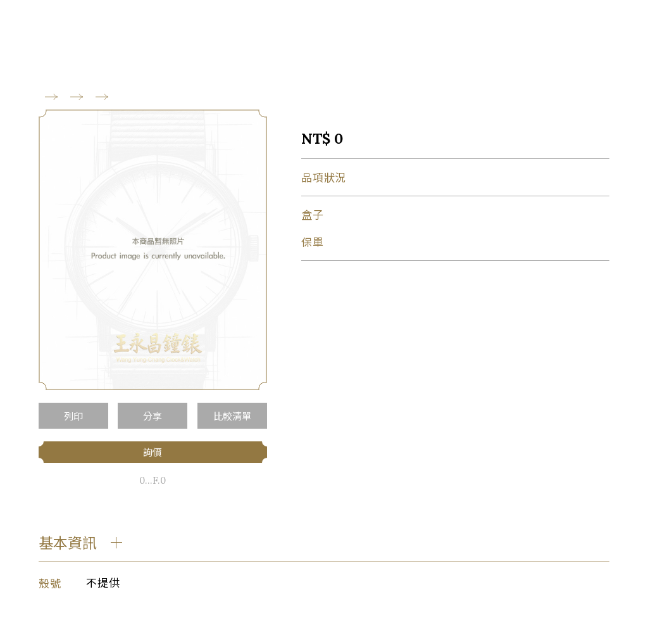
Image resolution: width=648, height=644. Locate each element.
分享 (153, 416)
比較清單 (232, 416)
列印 (73, 416)
